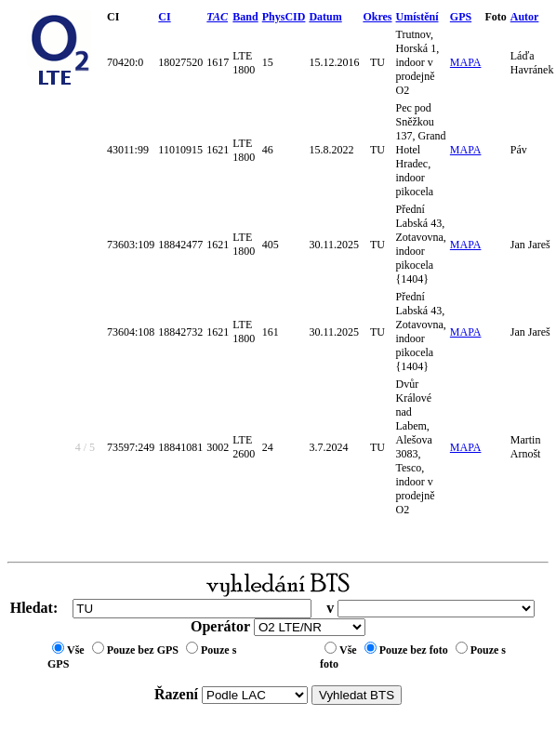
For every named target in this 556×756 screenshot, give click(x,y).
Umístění (417, 17)
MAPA (466, 62)
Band (245, 17)
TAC (217, 17)
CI (164, 17)
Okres (377, 17)
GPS (461, 17)
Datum (325, 17)
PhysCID (284, 17)
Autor (525, 17)
